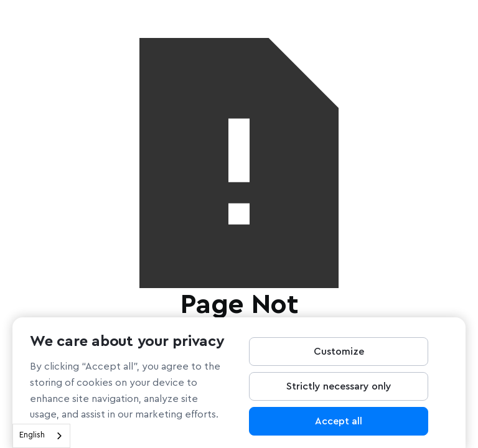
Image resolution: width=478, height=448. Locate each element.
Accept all (339, 425)
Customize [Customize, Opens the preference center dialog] (339, 355)
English (32, 435)
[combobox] (41, 436)
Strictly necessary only (339, 390)
